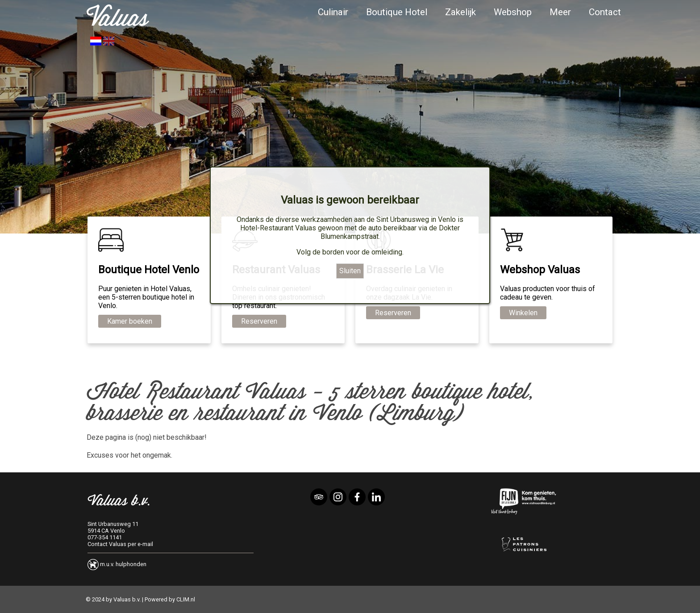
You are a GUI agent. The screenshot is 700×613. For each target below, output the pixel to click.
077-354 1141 (105, 537)
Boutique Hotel (397, 12)
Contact (605, 12)
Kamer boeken (130, 321)
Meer (560, 12)
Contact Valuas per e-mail (120, 544)
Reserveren (259, 321)
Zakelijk (460, 12)
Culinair (333, 12)
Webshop (513, 12)
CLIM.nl (186, 599)
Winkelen (523, 313)
